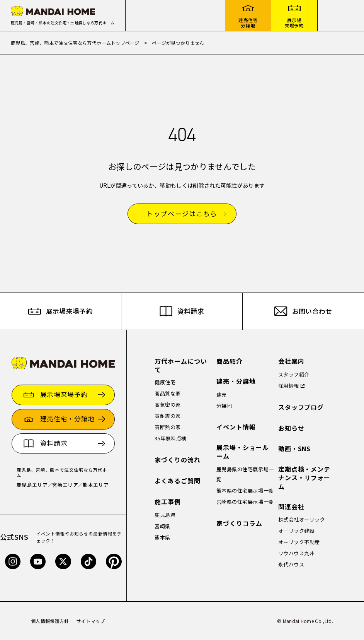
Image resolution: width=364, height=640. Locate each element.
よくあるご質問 (178, 481)
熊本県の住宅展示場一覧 (245, 490)
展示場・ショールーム (243, 452)
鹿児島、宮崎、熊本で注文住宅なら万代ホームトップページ (75, 43)
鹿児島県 (165, 515)
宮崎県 (162, 526)
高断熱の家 (168, 427)
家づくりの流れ (178, 460)
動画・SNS (295, 449)
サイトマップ (91, 621)
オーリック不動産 (299, 542)
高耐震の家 (168, 416)
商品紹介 (230, 361)
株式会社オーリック (302, 519)
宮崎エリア (65, 485)
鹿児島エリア (32, 485)
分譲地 (224, 406)
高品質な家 (168, 393)
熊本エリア (96, 485)
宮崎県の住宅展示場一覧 (245, 502)
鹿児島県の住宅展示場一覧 (245, 474)
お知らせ (291, 428)
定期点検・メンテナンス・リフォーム (304, 478)
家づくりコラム (239, 523)
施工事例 (168, 502)
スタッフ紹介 (294, 374)
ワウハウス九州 (297, 553)
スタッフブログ (301, 407)
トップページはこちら (182, 214)
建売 (222, 394)
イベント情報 (236, 427)
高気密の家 (168, 405)
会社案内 (291, 361)
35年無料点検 (171, 438)
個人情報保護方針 (50, 621)
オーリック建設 (297, 531)
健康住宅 (165, 382)
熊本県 (162, 537)
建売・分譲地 (236, 381)
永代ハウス (291, 564)
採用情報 (289, 386)
